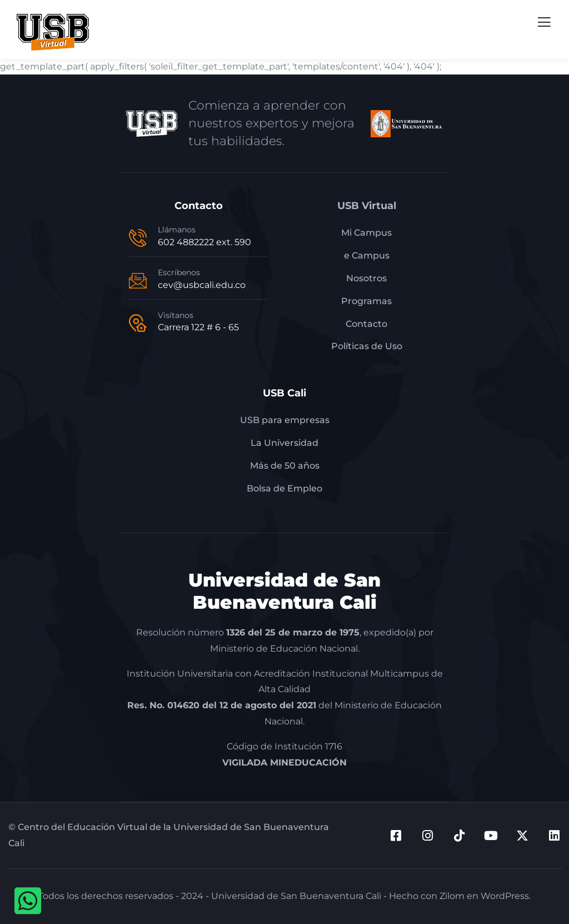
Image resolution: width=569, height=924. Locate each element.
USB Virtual (367, 206)
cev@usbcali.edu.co (202, 285)
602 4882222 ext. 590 (204, 242)
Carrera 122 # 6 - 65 (198, 327)
